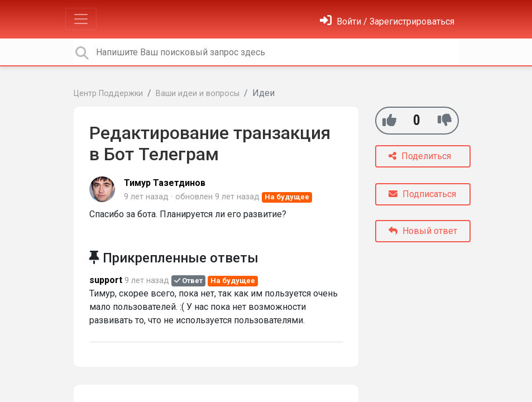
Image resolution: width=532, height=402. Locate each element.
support (106, 280)
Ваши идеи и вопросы (198, 94)
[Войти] (387, 21)
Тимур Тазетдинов (165, 183)
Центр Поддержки (108, 94)
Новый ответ (423, 231)
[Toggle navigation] (81, 19)
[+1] (389, 120)
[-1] (445, 120)
